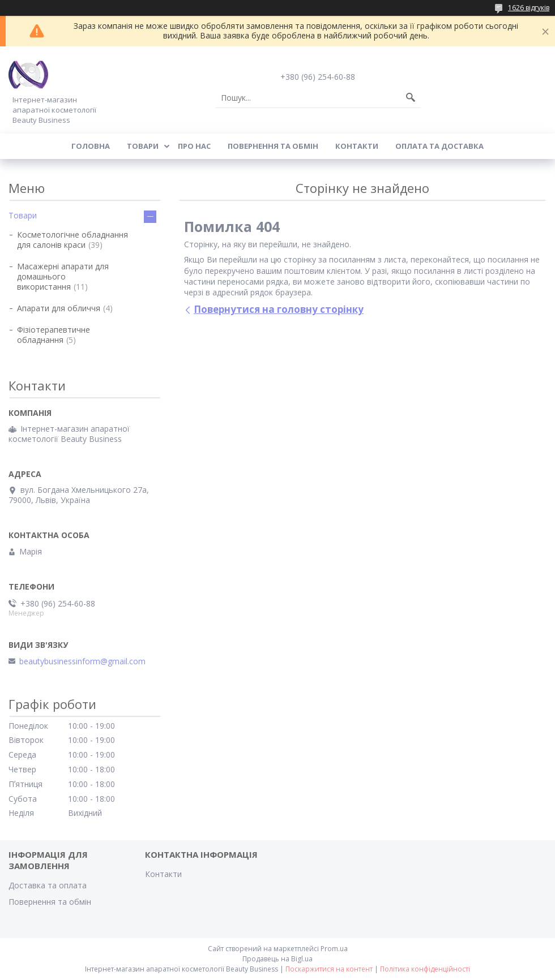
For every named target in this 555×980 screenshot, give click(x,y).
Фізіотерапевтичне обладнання (54, 335)
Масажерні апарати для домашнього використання (63, 276)
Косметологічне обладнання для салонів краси (72, 240)
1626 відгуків (529, 8)
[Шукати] (411, 98)
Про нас (194, 146)
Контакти (357, 146)
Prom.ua (334, 949)
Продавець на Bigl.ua (277, 959)
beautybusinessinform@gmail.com (82, 661)
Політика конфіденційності (425, 969)
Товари (143, 146)
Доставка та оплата (48, 885)
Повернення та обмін (273, 146)
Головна (91, 146)
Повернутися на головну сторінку (279, 309)
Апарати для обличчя (59, 308)
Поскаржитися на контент (329, 969)
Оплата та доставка (439, 146)
